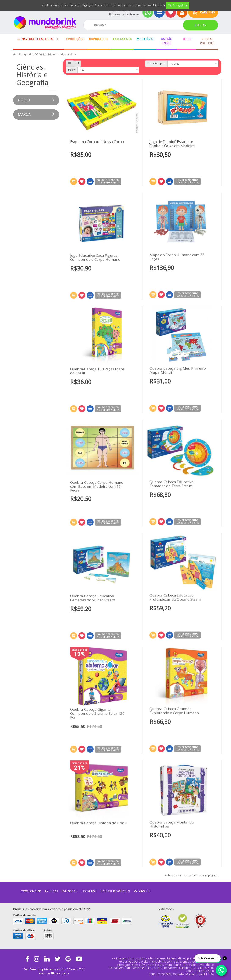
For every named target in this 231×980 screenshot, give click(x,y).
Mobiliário (145, 39)
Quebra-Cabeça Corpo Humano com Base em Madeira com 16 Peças (97, 489)
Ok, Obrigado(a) (178, 5)
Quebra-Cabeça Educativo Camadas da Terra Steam (172, 481)
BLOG (187, 39)
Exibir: (72, 70)
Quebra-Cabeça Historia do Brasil (98, 825)
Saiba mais (159, 5)
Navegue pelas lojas (36, 39)
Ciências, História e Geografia (55, 54)
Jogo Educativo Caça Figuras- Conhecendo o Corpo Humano (95, 260)
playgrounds (122, 39)
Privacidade (70, 891)
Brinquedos (98, 39)
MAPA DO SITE (142, 891)
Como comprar (31, 891)
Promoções (75, 39)
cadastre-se (130, 14)
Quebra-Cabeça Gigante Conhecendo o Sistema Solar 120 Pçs (97, 716)
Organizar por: (156, 64)
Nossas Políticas (207, 41)
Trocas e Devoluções (115, 891)
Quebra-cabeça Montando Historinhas (172, 822)
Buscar (201, 25)
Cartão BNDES (167, 41)
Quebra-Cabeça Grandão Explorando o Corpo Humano (174, 708)
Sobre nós (89, 891)
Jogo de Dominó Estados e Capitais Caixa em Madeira (172, 144)
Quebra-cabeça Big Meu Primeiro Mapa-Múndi (178, 368)
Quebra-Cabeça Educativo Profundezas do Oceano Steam (175, 595)
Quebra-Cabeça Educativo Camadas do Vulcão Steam (93, 600)
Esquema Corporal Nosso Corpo (97, 142)
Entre (113, 14)
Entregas (51, 891)
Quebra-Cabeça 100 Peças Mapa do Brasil (98, 373)
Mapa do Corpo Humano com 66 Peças (177, 254)
